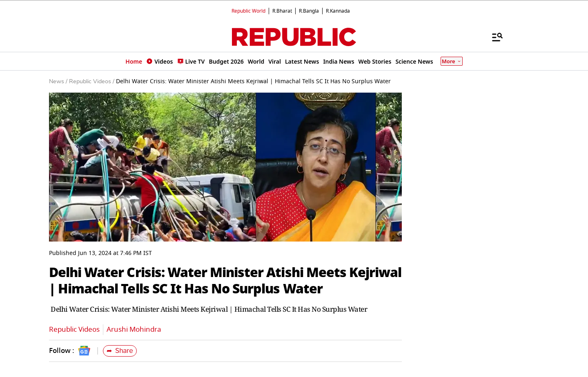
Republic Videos (74, 329)
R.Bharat (282, 11)
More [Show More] (452, 61)
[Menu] (493, 37)
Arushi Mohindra (134, 329)
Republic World (248, 11)
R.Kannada (338, 11)
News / (58, 82)
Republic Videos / (92, 82)
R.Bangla (309, 11)
